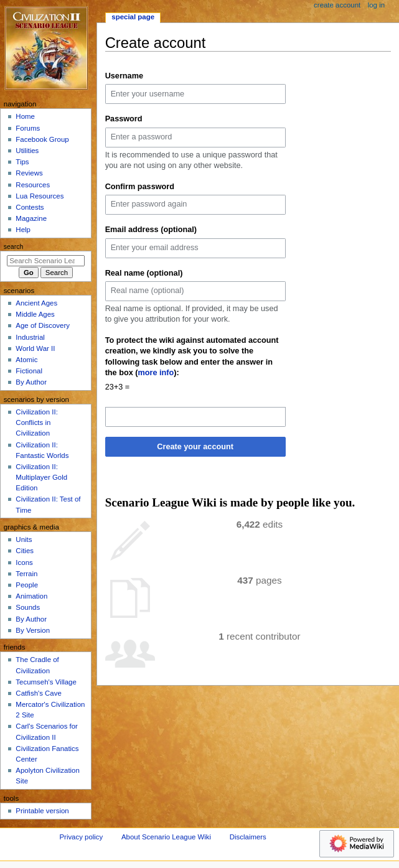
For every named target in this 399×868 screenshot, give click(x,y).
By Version (33, 630)
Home (25, 116)
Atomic (26, 360)
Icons (24, 562)
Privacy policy (81, 837)
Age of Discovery (43, 325)
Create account (337, 5)
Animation (31, 596)
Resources (33, 185)
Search (14, 246)
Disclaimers (248, 837)
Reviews (29, 173)
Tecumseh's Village (46, 682)
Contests (30, 207)
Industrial (30, 337)
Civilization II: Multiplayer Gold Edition (41, 477)
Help (23, 230)
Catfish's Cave (38, 693)
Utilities (27, 151)
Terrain (26, 574)
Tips (22, 162)
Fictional (29, 371)
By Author (31, 382)
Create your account (195, 447)
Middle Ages (35, 314)
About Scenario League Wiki (166, 837)
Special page (133, 17)
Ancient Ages (36, 303)
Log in (376, 5)
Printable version (42, 811)
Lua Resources (40, 196)
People (27, 585)
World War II (35, 348)
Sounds (28, 607)
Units (24, 539)
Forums (28, 128)
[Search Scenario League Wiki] (46, 261)
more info (156, 373)
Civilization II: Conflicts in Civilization (36, 422)
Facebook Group (42, 139)
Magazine (31, 218)
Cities (25, 551)
